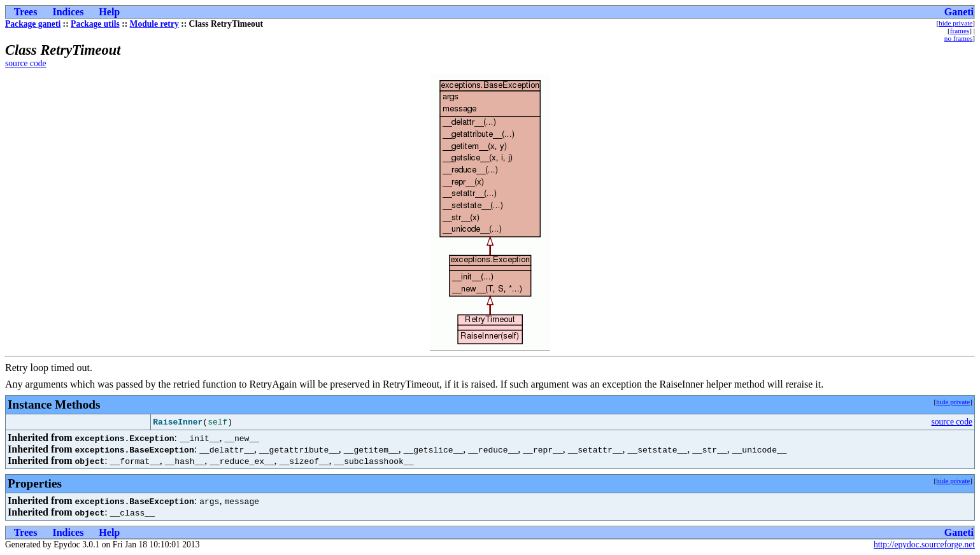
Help (109, 12)
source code (26, 63)
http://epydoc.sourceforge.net (924, 544)
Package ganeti (33, 24)
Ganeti (959, 12)
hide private (955, 23)
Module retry (154, 24)
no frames (958, 38)
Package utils (95, 24)
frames (960, 31)
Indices (68, 12)
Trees (26, 12)
